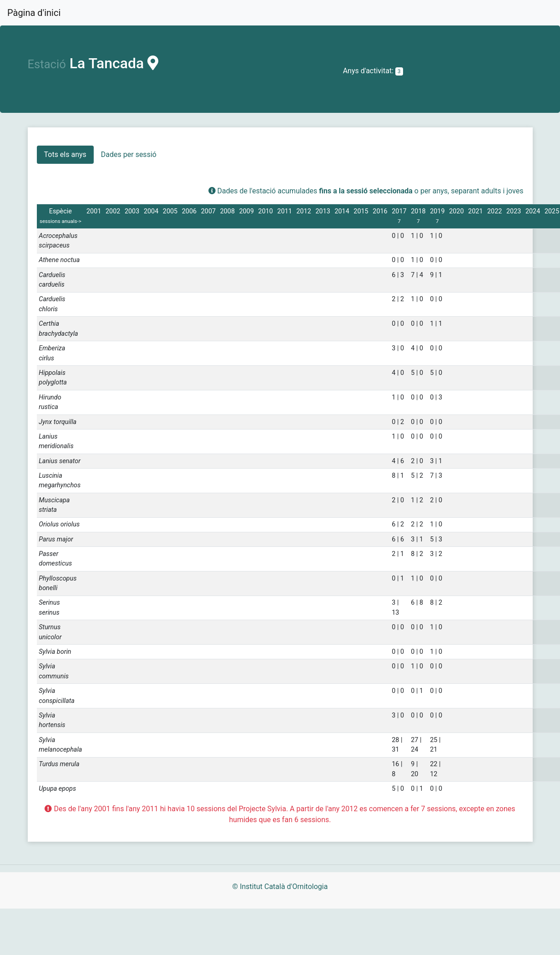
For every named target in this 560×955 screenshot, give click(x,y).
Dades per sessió (129, 154)
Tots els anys (65, 154)
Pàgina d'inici (34, 13)
